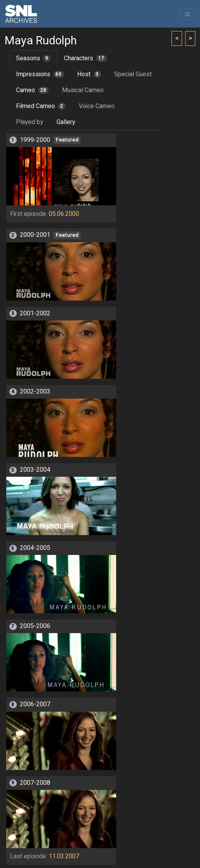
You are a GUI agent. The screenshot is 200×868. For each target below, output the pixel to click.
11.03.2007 (64, 856)
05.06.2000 (64, 214)
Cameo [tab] (32, 90)
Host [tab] (89, 74)
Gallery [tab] (66, 122)
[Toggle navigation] (187, 14)
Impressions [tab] (40, 74)
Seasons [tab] (33, 58)
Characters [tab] (85, 58)
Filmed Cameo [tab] (41, 106)
